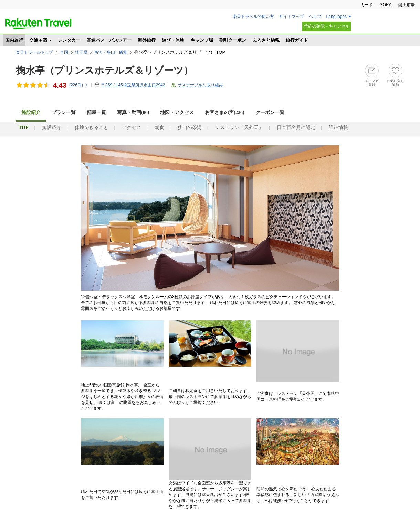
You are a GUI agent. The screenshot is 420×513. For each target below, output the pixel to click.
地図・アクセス (177, 112)
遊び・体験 (173, 40)
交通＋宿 (38, 40)
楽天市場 (407, 5)
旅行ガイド (297, 40)
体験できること (92, 128)
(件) (79, 85)
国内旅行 (14, 40)
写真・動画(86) (133, 112)
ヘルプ (315, 17)
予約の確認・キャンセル (327, 26)
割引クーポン (233, 40)
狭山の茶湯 (190, 128)
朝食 (159, 128)
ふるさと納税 (266, 40)
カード (367, 5)
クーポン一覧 (270, 112)
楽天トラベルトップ (34, 52)
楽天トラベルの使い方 (253, 17)
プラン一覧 (64, 112)
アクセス (132, 128)
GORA (385, 5)
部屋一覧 (96, 112)
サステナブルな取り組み (200, 85)
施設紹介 (52, 128)
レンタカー (69, 40)
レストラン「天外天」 (239, 128)
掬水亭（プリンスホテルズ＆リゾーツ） (104, 70)
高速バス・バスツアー (109, 40)
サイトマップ (292, 17)
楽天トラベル (38, 24)
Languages (337, 17)
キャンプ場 (202, 40)
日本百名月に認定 (296, 128)
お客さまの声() (224, 112)
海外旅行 (147, 40)
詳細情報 (338, 128)
